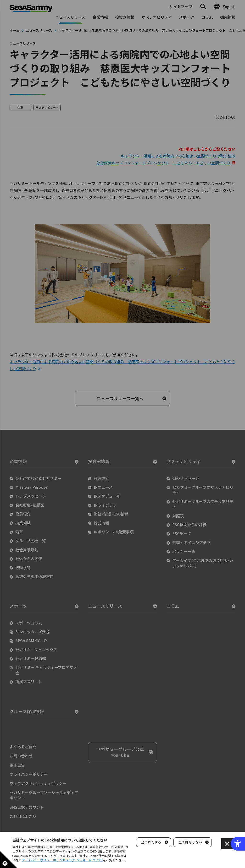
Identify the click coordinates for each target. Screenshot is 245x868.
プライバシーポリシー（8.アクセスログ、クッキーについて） (62, 860)
